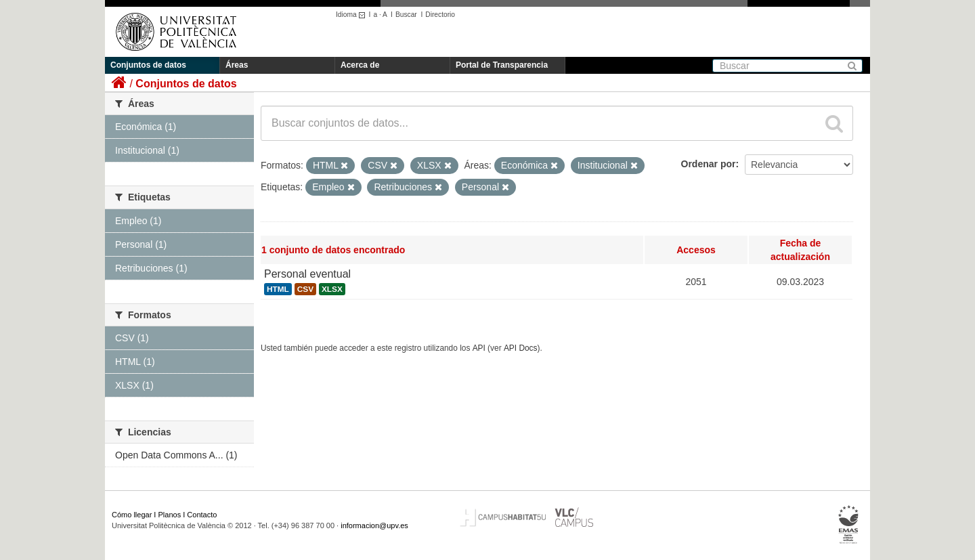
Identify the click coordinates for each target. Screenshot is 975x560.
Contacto (202, 515)
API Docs (521, 348)
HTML (278, 289)
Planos (170, 515)
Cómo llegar (132, 515)
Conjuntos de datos (148, 65)
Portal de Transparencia (502, 65)
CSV (305, 289)
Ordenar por (709, 164)
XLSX (332, 289)
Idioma (352, 15)
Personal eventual (307, 274)
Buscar (406, 15)
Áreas (237, 65)
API (479, 348)
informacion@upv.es (374, 525)
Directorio (440, 15)
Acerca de (360, 65)
